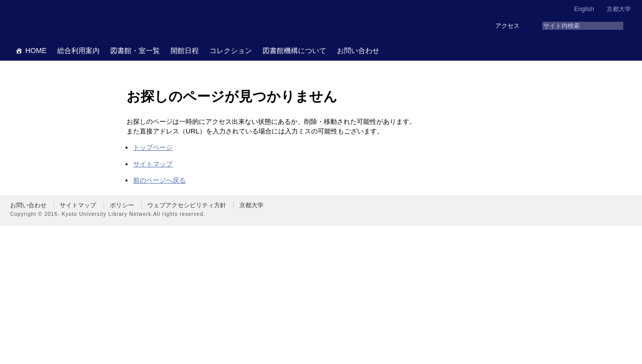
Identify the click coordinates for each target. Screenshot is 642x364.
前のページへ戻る (159, 180)
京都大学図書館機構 (88, 20)
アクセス (507, 26)
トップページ (153, 147)
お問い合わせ (358, 51)
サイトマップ (153, 164)
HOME (36, 51)
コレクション (231, 51)
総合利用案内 (78, 51)
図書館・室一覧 (135, 51)
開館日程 (185, 51)
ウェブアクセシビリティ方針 (187, 205)
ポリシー (122, 205)
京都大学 (619, 9)
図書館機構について (294, 51)
